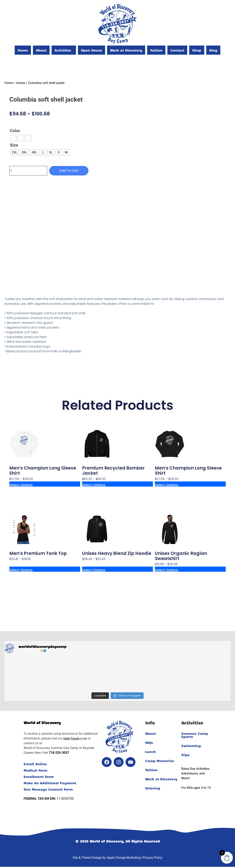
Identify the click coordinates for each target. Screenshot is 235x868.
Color (15, 131)
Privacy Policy (153, 858)
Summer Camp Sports (195, 735)
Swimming (191, 746)
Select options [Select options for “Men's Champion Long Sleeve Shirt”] (21, 485)
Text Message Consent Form (48, 789)
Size (14, 145)
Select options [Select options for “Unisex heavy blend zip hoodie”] (94, 570)
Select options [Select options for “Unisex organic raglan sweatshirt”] (167, 570)
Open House (92, 50)
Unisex (21, 83)
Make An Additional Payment (50, 783)
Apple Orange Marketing (124, 858)
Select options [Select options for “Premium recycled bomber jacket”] (94, 485)
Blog (213, 50)
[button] (64, 50)
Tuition (156, 50)
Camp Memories (160, 761)
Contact (177, 50)
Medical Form (35, 770)
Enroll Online (35, 764)
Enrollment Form (39, 777)
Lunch (151, 752)
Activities (63, 50)
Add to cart (69, 171)
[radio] (13, 138)
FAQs (149, 742)
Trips (185, 755)
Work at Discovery (126, 50)
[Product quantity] (28, 171)
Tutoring (153, 788)
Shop (197, 50)
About (41, 50)
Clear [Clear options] (13, 159)
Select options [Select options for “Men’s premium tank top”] (21, 570)
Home (23, 50)
